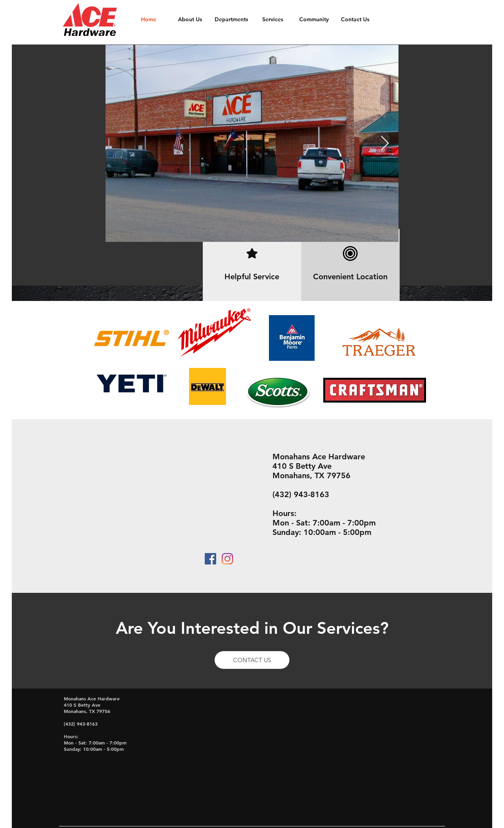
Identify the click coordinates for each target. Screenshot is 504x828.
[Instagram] (227, 559)
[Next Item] (385, 144)
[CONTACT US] (252, 660)
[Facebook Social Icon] (210, 559)
